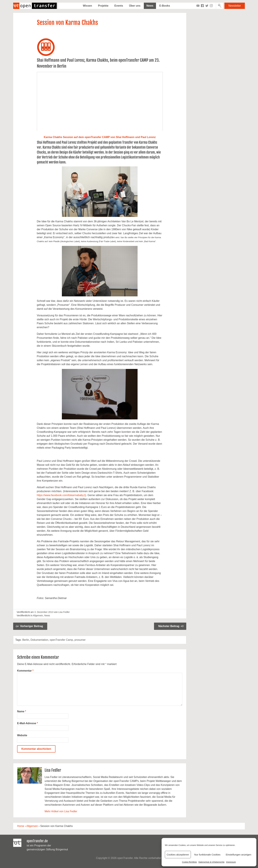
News (150, 6)
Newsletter (235, 6)
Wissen (87, 6)
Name (22, 711)
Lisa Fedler (64, 612)
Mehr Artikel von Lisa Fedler (61, 811)
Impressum (231, 862)
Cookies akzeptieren (178, 855)
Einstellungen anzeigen (239, 855)
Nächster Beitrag (169, 626)
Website (22, 735)
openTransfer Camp (61, 640)
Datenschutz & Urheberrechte (211, 862)
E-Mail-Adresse (27, 723)
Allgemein (38, 615)
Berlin (26, 640)
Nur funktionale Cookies (207, 855)
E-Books (165, 6)
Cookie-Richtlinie (189, 862)
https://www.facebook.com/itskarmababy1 (61, 495)
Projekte (103, 6)
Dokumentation (39, 640)
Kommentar (25, 671)
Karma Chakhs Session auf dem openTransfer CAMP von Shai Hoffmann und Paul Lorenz (100, 137)
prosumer (80, 640)
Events (119, 6)
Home (21, 826)
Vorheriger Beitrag (32, 626)
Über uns (135, 6)
